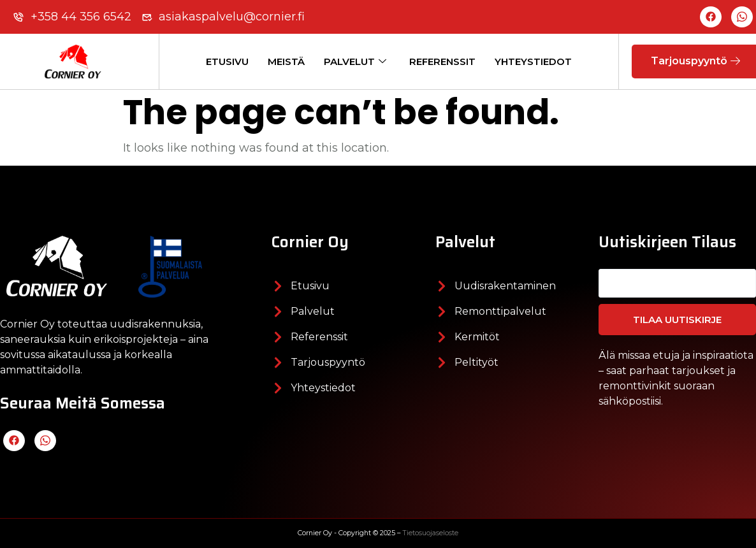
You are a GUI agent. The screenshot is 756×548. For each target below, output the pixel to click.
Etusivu (227, 61)
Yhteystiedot (533, 61)
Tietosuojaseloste (430, 533)
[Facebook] (711, 17)
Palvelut (355, 62)
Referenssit (442, 61)
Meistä (286, 61)
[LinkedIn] (742, 17)
